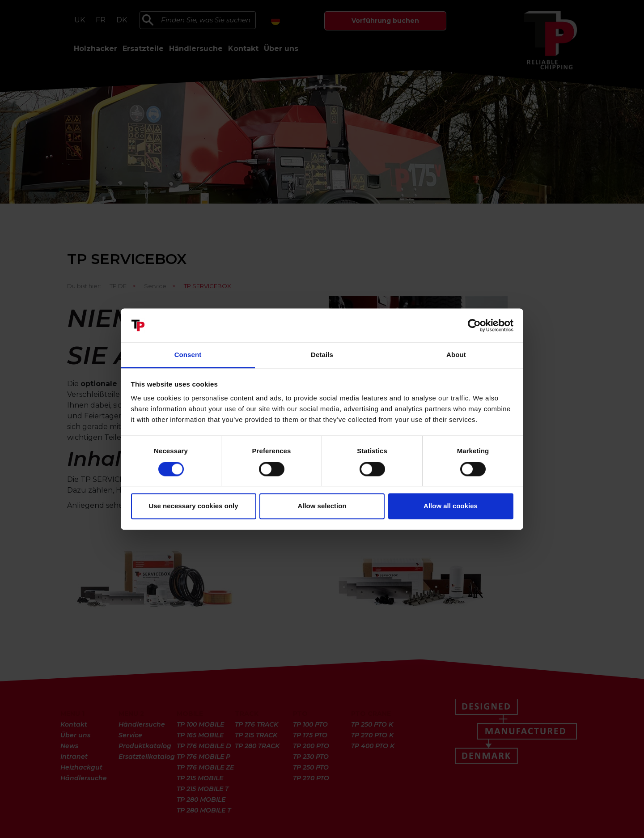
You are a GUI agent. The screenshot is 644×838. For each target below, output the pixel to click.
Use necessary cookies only (193, 506)
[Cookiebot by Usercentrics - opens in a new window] (474, 325)
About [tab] (456, 355)
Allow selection (322, 506)
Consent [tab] (188, 355)
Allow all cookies (451, 506)
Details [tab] (322, 355)
